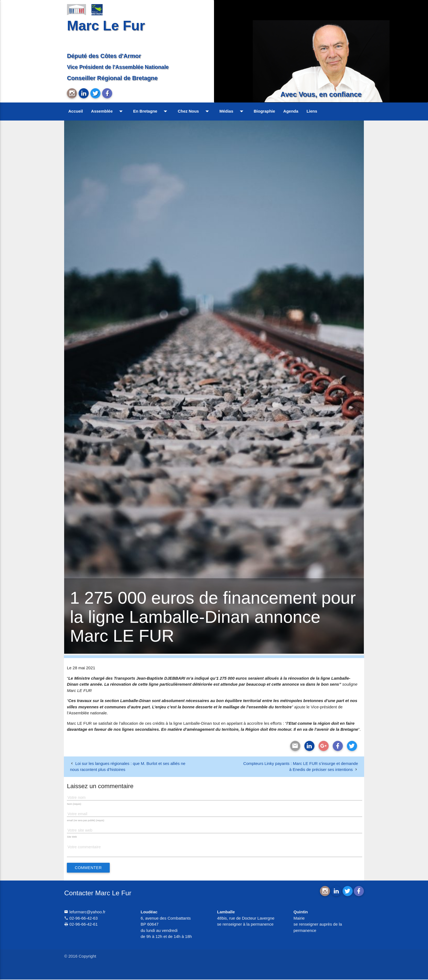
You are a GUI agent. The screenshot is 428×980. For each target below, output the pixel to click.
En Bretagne (151, 111)
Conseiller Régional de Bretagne (112, 78)
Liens (312, 111)
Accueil (75, 111)
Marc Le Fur (106, 26)
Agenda (291, 111)
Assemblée (108, 111)
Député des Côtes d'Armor (104, 56)
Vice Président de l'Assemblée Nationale (118, 67)
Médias (233, 111)
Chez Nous (194, 111)
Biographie (264, 111)
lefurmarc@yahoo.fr (85, 913)
